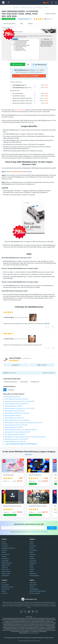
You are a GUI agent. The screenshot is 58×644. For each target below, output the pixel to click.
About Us (4, 583)
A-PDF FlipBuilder (34, 576)
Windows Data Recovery (11, 382)
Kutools (32, 542)
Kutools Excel (5, 554)
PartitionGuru (5, 559)
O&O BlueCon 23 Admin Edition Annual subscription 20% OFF (24, 423)
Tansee (32, 567)
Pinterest (37, 612)
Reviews (30, 24)
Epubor (32, 571)
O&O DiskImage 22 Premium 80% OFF (17, 404)
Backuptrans (33, 563)
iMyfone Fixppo (6, 573)
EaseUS (32, 548)
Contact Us (5, 593)
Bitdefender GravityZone (8, 548)
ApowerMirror (5, 576)
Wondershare (33, 550)
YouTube (29, 612)
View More (28, 455)
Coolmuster (5, 546)
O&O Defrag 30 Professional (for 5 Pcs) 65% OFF (20, 401)
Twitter (33, 612)
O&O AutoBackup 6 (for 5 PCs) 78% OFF (17, 420)
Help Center (33, 583)
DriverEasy (5, 544)
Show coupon (18, 64)
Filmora (4, 542)
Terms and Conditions (43, 532)
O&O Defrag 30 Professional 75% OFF (16, 399)
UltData (4, 552)
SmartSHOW (5, 561)
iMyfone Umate (6, 565)
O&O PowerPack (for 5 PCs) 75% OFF (16, 425)
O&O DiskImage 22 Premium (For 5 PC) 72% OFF (20, 408)
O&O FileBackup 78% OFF (13, 397)
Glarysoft (32, 559)
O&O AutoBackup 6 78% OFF (14, 406)
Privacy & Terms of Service (33, 633)
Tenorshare (33, 546)
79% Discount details (9, 24)
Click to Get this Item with (29, 76)
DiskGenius (5, 567)
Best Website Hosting (7, 587)
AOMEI (32, 552)
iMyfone (32, 556)
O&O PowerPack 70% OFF (13, 416)
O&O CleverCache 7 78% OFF (14, 427)
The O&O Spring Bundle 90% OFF (15, 434)
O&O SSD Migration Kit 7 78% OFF (15, 441)
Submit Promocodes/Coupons (38, 591)
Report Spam (33, 585)
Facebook (25, 612)
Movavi (32, 544)
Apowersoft (33, 573)
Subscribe (52, 528)
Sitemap (32, 587)
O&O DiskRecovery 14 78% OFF (14, 418)
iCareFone (4, 550)
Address (4, 591)
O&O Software (24, 382)
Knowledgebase (34, 589)
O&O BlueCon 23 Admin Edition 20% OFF (17, 432)
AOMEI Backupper (7, 563)
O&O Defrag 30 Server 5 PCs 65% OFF (16, 439)
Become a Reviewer (35, 593)
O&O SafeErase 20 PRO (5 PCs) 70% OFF (17, 413)
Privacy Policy (32, 532)
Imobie (32, 565)
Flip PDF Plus (5, 569)
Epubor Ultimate (6, 571)
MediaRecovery (35, 382)
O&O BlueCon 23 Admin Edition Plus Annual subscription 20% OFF (25, 437)
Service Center (6, 589)
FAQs (22, 24)
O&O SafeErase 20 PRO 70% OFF (15, 411)
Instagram (21, 612)
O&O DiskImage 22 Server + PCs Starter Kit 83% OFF (21, 430)
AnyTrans (4, 556)
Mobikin (32, 569)
